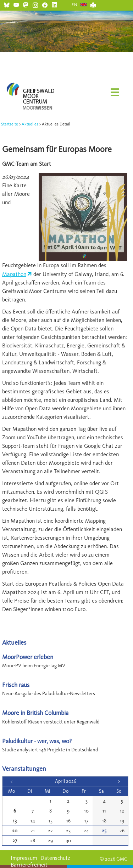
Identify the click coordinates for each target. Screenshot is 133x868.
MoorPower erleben (28, 657)
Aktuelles (30, 124)
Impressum (24, 858)
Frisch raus (16, 685)
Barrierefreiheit (29, 865)
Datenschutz (55, 858)
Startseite (10, 124)
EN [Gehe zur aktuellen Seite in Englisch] (75, 5)
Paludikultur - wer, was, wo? (37, 741)
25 (104, 831)
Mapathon (14, 274)
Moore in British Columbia (35, 713)
